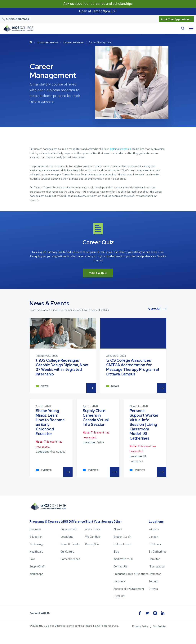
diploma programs (120, 149)
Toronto (154, 581)
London (153, 537)
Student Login (122, 537)
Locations (67, 537)
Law (32, 559)
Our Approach (69, 529)
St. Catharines (158, 551)
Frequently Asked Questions (131, 574)
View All (157, 309)
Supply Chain (37, 566)
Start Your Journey (99, 521)
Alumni (118, 529)
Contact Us (120, 566)
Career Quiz (92, 544)
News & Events (70, 544)
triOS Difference (48, 42)
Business (35, 529)
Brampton (155, 574)
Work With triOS (123, 559)
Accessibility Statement (129, 589)
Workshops (36, 574)
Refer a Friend (122, 544)
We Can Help (93, 537)
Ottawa (153, 589)
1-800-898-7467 (18, 19)
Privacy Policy (140, 626)
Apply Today (93, 529)
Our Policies (160, 626)
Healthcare (36, 551)
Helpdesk (119, 581)
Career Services (73, 42)
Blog (116, 551)
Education (36, 537)
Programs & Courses (45, 521)
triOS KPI (119, 596)
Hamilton (154, 559)
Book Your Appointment (176, 19)
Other (118, 521)
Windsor (154, 529)
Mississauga (157, 566)
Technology (37, 544)
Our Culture (67, 551)
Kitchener (155, 544)
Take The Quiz (98, 273)
